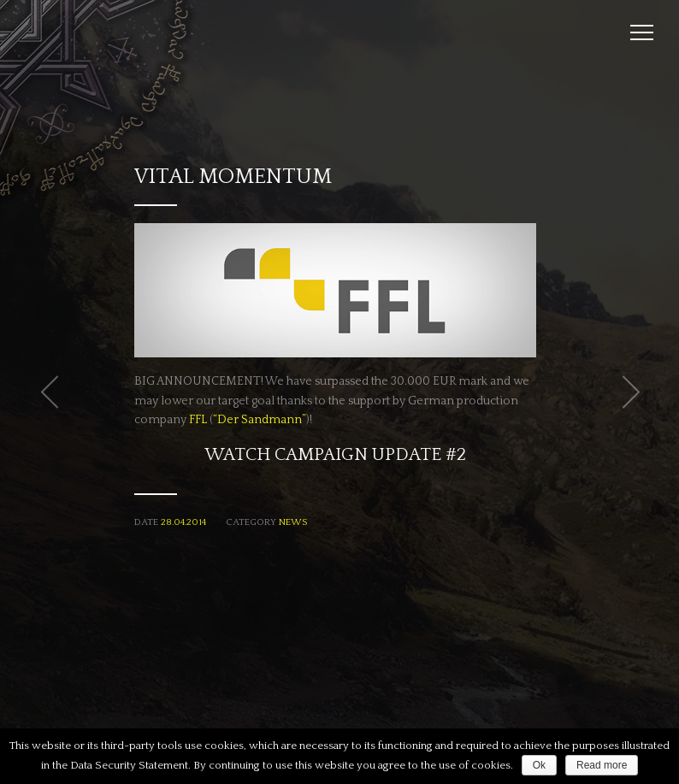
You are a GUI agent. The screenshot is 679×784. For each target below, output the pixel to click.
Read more (602, 765)
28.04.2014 (183, 522)
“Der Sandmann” (260, 420)
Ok (539, 765)
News (293, 522)
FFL (198, 420)
